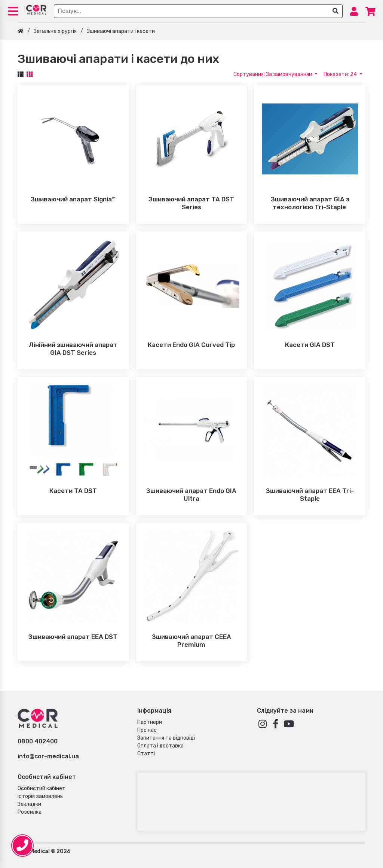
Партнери (150, 722)
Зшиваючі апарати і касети (121, 31)
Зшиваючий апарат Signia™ (73, 199)
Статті (146, 754)
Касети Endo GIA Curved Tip (191, 345)
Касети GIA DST (310, 345)
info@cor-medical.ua (48, 756)
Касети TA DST (73, 491)
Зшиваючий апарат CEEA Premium (191, 641)
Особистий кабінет (42, 788)
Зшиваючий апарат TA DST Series (191, 203)
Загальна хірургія (55, 31)
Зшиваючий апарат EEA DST (73, 637)
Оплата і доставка (160, 746)
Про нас (147, 730)
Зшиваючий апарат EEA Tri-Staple (310, 495)
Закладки (29, 804)
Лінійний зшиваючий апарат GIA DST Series (73, 349)
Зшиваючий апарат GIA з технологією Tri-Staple (310, 203)
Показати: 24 (341, 74)
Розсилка (30, 812)
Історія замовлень (40, 796)
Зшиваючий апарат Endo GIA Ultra (191, 495)
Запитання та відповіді (166, 738)
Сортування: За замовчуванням (273, 74)
